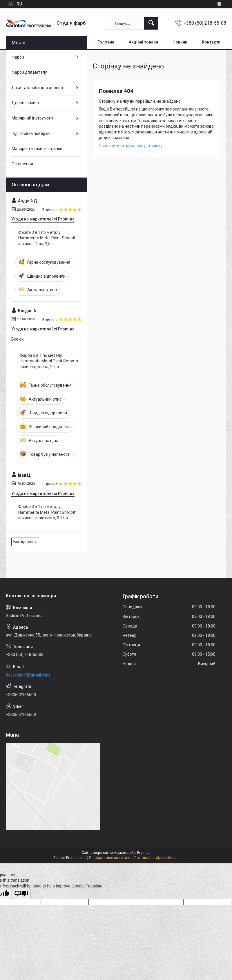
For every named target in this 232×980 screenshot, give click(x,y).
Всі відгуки (23, 542)
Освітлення (22, 164)
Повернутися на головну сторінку (131, 146)
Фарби (18, 57)
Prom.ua (144, 853)
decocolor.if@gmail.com (28, 675)
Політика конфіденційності (156, 858)
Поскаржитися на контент (110, 858)
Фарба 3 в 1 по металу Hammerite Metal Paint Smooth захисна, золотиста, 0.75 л (47, 512)
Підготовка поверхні (31, 133)
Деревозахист (26, 103)
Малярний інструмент (32, 118)
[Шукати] (151, 23)
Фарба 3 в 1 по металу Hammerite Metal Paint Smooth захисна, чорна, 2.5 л (49, 361)
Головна (106, 42)
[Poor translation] (21, 894)
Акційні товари (143, 42)
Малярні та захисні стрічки (37, 149)
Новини (180, 42)
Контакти (211, 42)
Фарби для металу (29, 72)
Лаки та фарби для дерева (37, 88)
